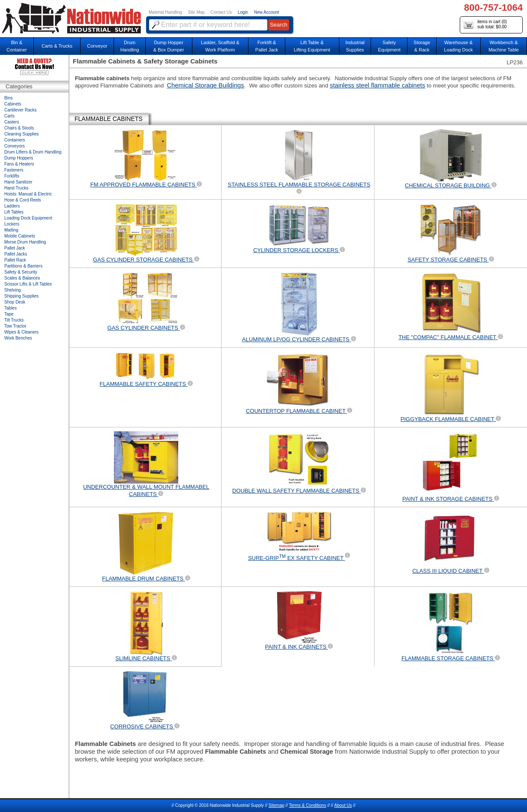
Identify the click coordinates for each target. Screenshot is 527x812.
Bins (8, 98)
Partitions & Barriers (23, 266)
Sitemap (277, 805)
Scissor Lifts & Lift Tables (28, 284)
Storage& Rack (422, 46)
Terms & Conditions (307, 805)
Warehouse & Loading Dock (458, 46)
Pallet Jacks (16, 254)
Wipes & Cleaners (21, 332)
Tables (10, 308)
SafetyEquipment (389, 46)
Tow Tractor (15, 326)
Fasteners (14, 170)
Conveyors (15, 146)
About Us (343, 805)
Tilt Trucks (14, 320)
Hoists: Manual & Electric (28, 194)
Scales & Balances (22, 278)
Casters (12, 122)
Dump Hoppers (19, 158)
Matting (11, 230)
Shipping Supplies (21, 296)
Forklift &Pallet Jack (267, 46)
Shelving (12, 290)
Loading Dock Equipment (28, 218)
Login (243, 12)
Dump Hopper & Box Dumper (169, 46)
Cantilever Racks (21, 110)
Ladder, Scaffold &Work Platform (220, 46)
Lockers (12, 224)
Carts (9, 116)
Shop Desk (15, 302)
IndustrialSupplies (355, 46)
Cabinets (13, 104)
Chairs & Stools (19, 128)
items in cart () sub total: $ (485, 25)
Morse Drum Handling (25, 242)
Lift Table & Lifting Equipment (312, 46)
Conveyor (97, 46)
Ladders (12, 206)
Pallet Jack (15, 248)
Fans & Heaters (19, 164)
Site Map (196, 12)
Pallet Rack (15, 260)
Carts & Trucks (57, 46)
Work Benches (18, 338)
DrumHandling (130, 46)
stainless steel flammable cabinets (377, 85)
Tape (9, 314)
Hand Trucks (16, 188)
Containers (15, 140)
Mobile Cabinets (20, 236)
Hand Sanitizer (18, 182)
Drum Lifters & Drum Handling (33, 152)
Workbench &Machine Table (504, 46)
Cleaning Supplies (22, 134)
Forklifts (12, 176)
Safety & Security (21, 272)
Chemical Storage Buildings (206, 85)
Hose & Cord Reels (23, 200)
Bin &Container (17, 46)
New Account (266, 12)
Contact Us (221, 12)
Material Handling (165, 12)
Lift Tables (14, 212)
